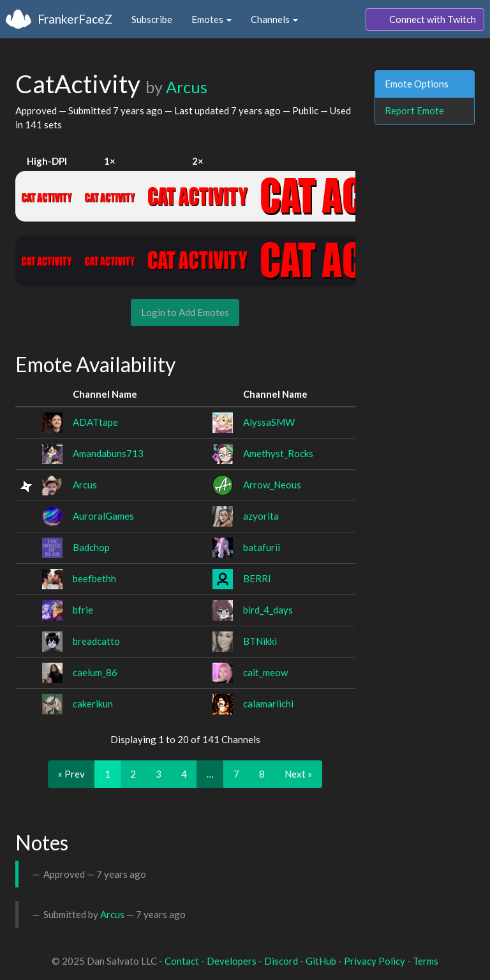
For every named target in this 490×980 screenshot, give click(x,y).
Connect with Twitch (425, 20)
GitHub (321, 961)
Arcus (187, 87)
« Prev (71, 774)
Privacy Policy (375, 961)
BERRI (257, 578)
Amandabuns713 (108, 453)
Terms (426, 961)
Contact (182, 961)
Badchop (91, 547)
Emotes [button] (212, 19)
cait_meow (265, 672)
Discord (281, 961)
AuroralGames (103, 516)
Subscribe (152, 19)
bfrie (83, 610)
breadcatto (96, 641)
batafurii (262, 547)
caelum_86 (95, 672)
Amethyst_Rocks (278, 453)
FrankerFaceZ (75, 19)
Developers (232, 961)
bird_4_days (268, 610)
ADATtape (95, 422)
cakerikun (93, 704)
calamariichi (268, 704)
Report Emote (414, 110)
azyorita (261, 516)
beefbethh (94, 578)
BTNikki (260, 641)
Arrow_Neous (272, 485)
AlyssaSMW (269, 422)
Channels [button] (274, 19)
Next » (298, 774)
